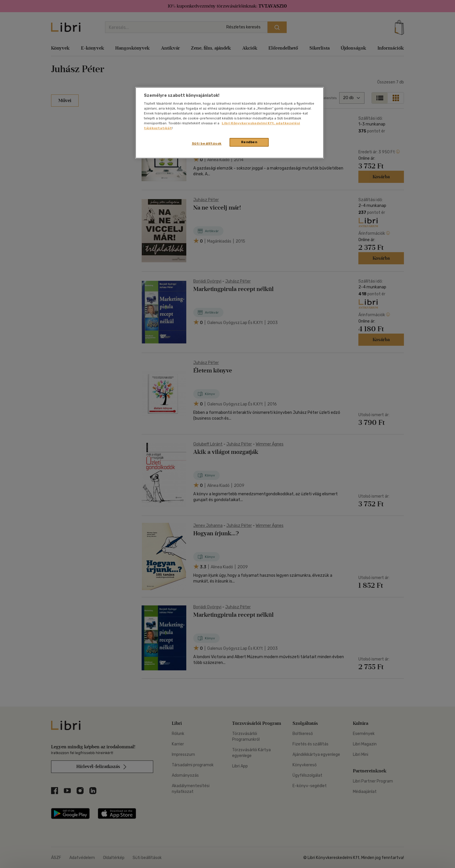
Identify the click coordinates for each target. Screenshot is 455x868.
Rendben (249, 142)
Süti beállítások (207, 143)
